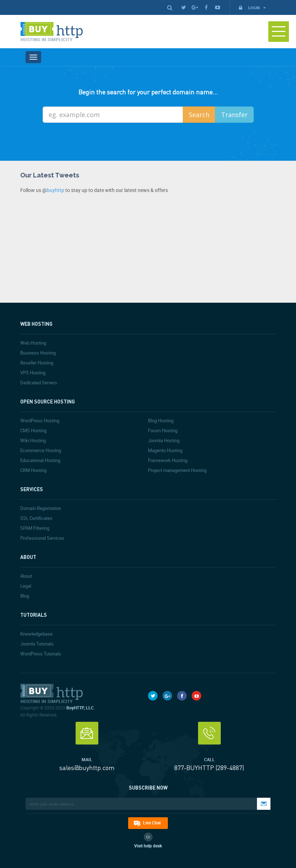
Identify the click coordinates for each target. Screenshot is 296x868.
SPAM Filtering (35, 528)
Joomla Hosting (164, 440)
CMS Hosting (33, 430)
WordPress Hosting (40, 421)
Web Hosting (33, 343)
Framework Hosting (168, 460)
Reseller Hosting (37, 363)
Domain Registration (41, 508)
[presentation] (155, 142)
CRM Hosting (33, 470)
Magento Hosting (165, 450)
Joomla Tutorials (37, 644)
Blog (25, 596)
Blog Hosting (161, 421)
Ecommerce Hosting (41, 450)
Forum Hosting (163, 430)
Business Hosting (38, 353)
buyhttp (56, 190)
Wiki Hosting (33, 440)
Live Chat (152, 823)
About (26, 576)
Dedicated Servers (39, 383)
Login (252, 8)
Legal (26, 586)
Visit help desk (148, 846)
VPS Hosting (33, 373)
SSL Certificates (36, 518)
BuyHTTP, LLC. (81, 708)
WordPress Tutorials (41, 654)
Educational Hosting (40, 460)
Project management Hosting (177, 470)
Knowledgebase (36, 634)
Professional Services (42, 538)
